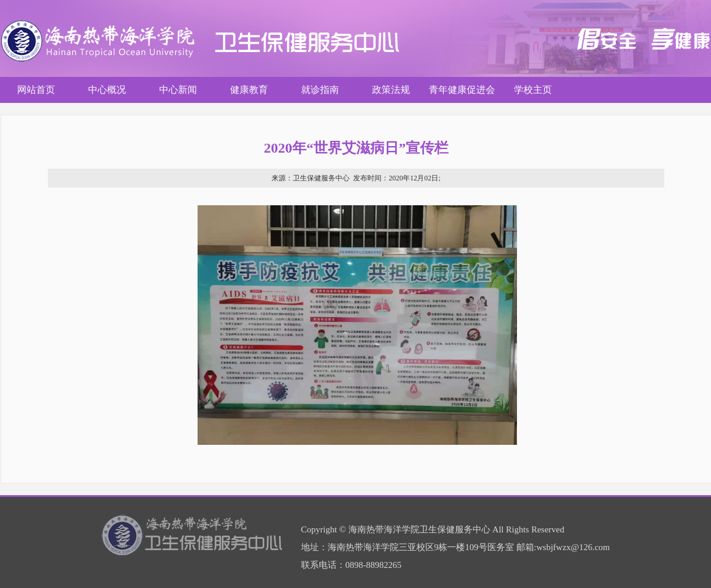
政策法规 (391, 90)
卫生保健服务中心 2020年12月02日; (356, 178)
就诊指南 (320, 90)
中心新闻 (178, 90)
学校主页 (533, 90)
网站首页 (36, 90)
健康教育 (249, 90)
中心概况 (107, 90)
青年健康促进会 (462, 90)
